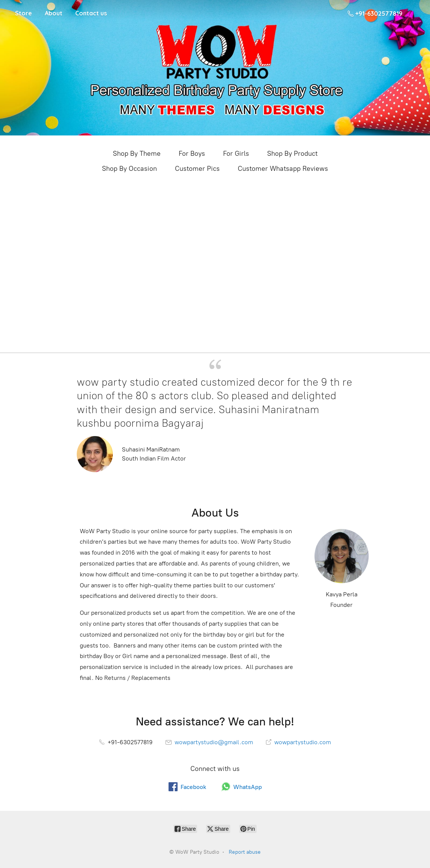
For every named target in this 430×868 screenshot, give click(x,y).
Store (24, 13)
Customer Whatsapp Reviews (283, 169)
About (54, 13)
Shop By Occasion (129, 169)
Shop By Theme (137, 154)
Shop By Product (292, 154)
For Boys (192, 154)
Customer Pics (197, 169)
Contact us (91, 13)
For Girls (236, 154)
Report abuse (245, 852)
